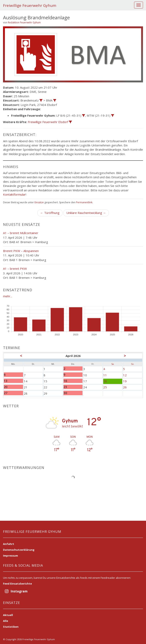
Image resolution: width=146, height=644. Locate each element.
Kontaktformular (14, 194)
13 (13, 381)
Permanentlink (84, 202)
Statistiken (11, 627)
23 (73, 387)
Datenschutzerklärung (19, 550)
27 (13, 393)
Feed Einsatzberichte (17, 584)
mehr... (8, 296)
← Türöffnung (50, 213)
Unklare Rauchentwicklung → (86, 213)
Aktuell (8, 615)
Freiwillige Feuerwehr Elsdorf (48, 122)
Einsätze (39, 202)
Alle (6, 621)
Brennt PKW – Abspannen (21, 251)
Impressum (10, 556)
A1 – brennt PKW (15, 269)
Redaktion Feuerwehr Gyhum (24, 22)
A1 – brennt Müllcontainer (21, 233)
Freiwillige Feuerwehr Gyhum (30, 5)
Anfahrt (9, 544)
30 (73, 393)
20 (13, 387)
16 (73, 381)
